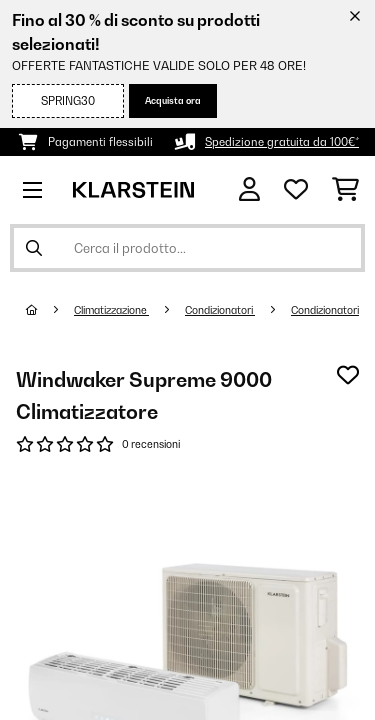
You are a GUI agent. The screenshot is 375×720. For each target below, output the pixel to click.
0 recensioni (151, 444)
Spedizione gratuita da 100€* (282, 142)
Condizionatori (220, 310)
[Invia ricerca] (34, 248)
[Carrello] (345, 190)
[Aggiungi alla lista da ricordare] (348, 375)
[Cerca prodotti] (187, 248)
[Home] (50, 310)
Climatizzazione (111, 310)
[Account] (249, 189)
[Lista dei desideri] (296, 190)
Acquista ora (173, 100)
